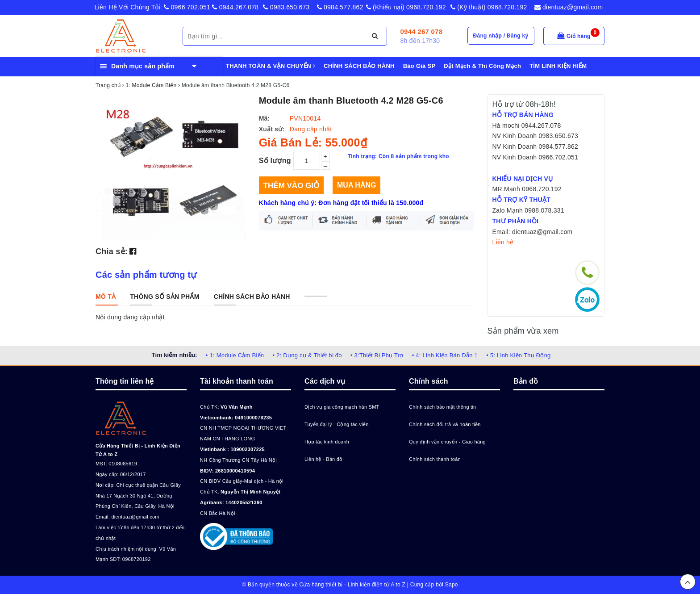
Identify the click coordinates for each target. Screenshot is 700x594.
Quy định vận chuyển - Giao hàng (447, 442)
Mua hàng (356, 185)
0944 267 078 (422, 31)
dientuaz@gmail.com (569, 7)
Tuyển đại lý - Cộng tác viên (337, 424)
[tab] (106, 297)
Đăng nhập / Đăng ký (501, 36)
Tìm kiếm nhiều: (174, 355)
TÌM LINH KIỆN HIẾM (558, 66)
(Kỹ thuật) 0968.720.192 (489, 7)
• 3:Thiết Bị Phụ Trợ (377, 355)
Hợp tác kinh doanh (327, 442)
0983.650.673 (286, 7)
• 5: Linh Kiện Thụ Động (518, 355)
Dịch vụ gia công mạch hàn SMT (342, 407)
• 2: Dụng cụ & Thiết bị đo (307, 355)
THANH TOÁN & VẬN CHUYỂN (271, 66)
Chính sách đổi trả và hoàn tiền (445, 424)
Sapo (452, 585)
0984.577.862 (340, 7)
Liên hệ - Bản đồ (323, 459)
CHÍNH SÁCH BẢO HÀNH (359, 66)
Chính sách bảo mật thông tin (442, 407)
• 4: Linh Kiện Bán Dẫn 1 (445, 355)
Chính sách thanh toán (435, 459)
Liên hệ (503, 242)
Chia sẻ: (112, 251)
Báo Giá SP (419, 66)
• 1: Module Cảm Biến (235, 355)
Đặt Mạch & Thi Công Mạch (482, 66)
